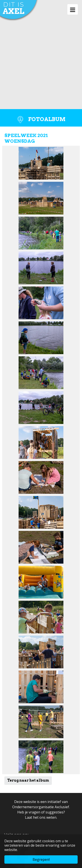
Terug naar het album (28, 780)
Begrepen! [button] (41, 859)
